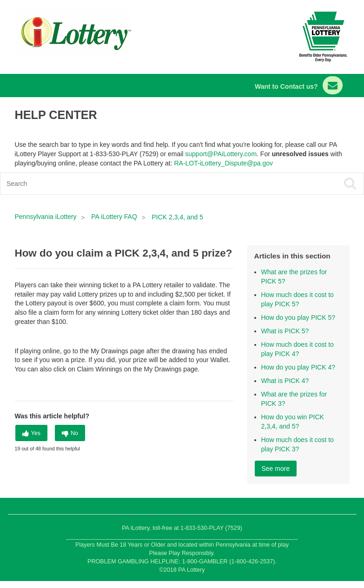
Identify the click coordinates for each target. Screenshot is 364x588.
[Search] (146, 184)
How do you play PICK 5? (298, 317)
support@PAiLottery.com (221, 154)
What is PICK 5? (285, 331)
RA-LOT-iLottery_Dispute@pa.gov (223, 163)
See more (276, 469)
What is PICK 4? (285, 381)
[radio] (32, 433)
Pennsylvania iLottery (47, 217)
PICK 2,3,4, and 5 (178, 217)
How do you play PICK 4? (298, 367)
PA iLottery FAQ (114, 217)
